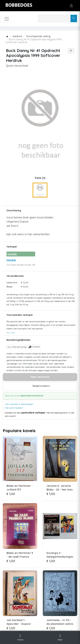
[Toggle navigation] (7, 19)
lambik (11, 260)
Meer (60, 637)
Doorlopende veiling (38, 36)
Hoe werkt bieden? (14, 408)
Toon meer (11, 333)
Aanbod (17, 36)
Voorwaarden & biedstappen (19, 404)
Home (20, 637)
